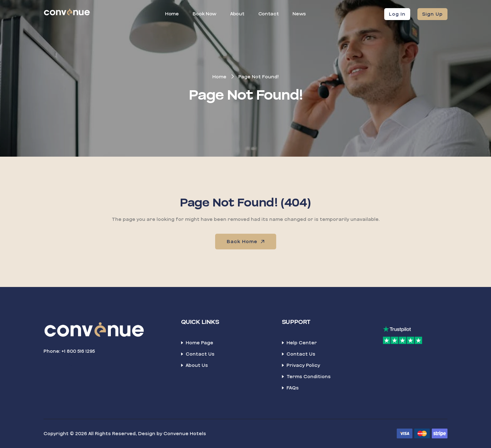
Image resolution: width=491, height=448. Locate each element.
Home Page (199, 343)
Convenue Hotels (185, 434)
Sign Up (432, 14)
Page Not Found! (258, 77)
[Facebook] (46, 366)
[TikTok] (57, 366)
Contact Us (200, 354)
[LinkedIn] (71, 366)
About (237, 14)
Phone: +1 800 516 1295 (69, 351)
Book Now (204, 14)
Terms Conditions (309, 377)
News (299, 14)
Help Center (302, 343)
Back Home (246, 242)
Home (172, 14)
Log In (397, 14)
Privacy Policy (303, 365)
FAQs (293, 388)
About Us (197, 365)
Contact (269, 14)
